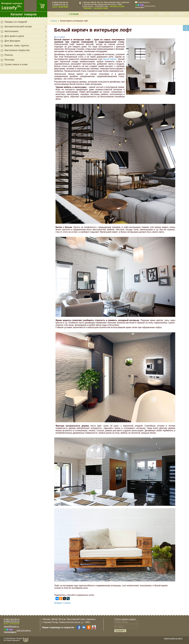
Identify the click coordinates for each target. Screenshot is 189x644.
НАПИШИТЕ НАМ (102, 6)
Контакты (177, 14)
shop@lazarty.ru (144, 2)
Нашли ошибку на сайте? (173, 638)
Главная (59, 14)
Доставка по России (117, 6)
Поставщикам (114, 14)
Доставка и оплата (141, 14)
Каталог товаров (24, 14)
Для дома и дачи (14, 36)
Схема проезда (88, 6)
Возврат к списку (62, 603)
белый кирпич (110, 59)
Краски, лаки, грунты (17, 46)
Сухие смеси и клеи (16, 64)
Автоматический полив (18, 27)
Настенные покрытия (17, 50)
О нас (162, 14)
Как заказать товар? (101, 8)
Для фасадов (12, 41)
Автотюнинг (11, 31)
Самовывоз (88, 8)
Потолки (9, 60)
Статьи (74, 14)
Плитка (9, 55)
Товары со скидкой (16, 22)
